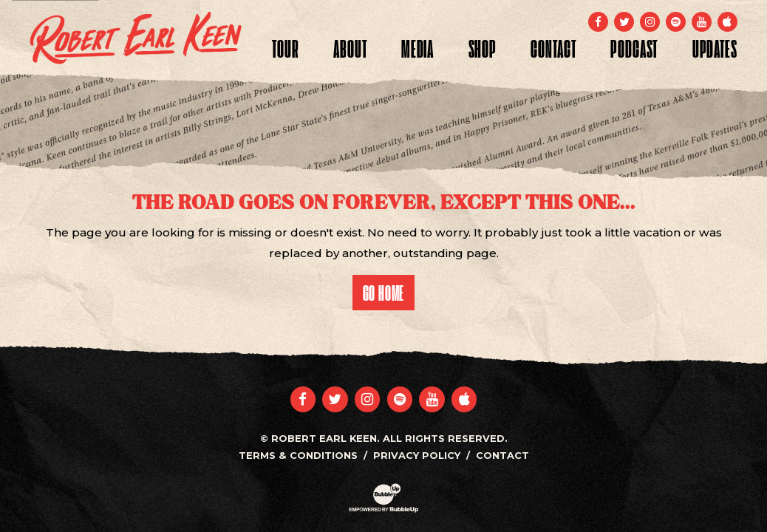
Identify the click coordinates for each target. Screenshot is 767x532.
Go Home (384, 293)
